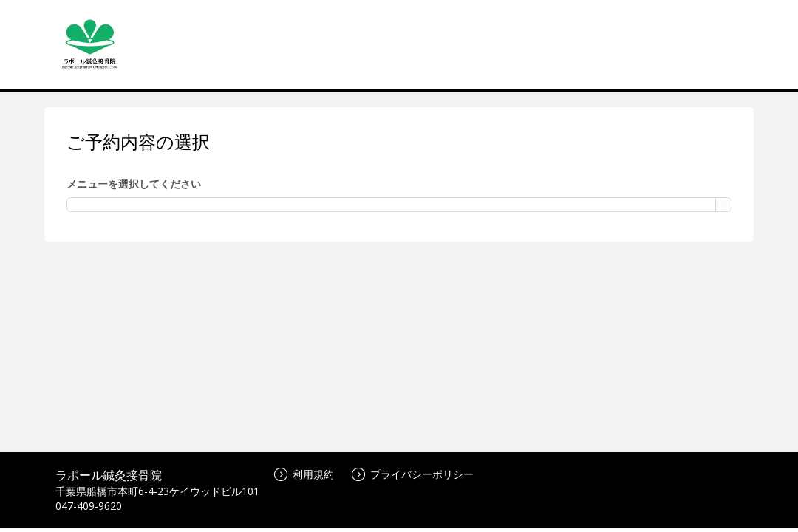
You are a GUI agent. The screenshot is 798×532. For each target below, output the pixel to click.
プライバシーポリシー (413, 474)
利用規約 (304, 474)
